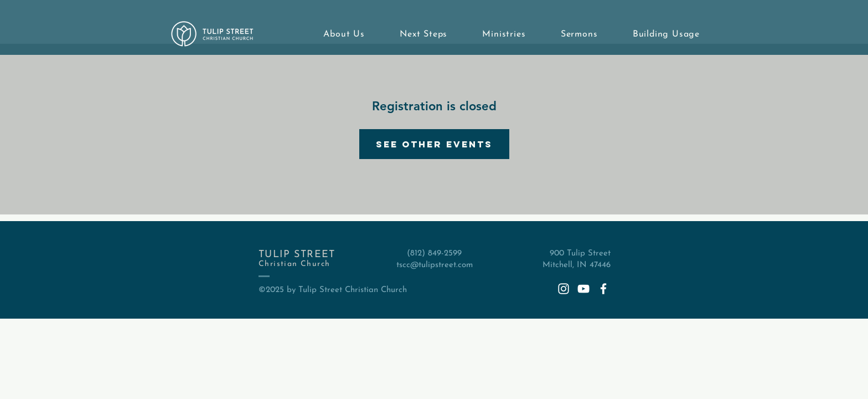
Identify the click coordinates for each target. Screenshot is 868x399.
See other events (434, 144)
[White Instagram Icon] (564, 289)
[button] (334, 34)
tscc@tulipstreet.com (435, 265)
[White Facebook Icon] (603, 289)
